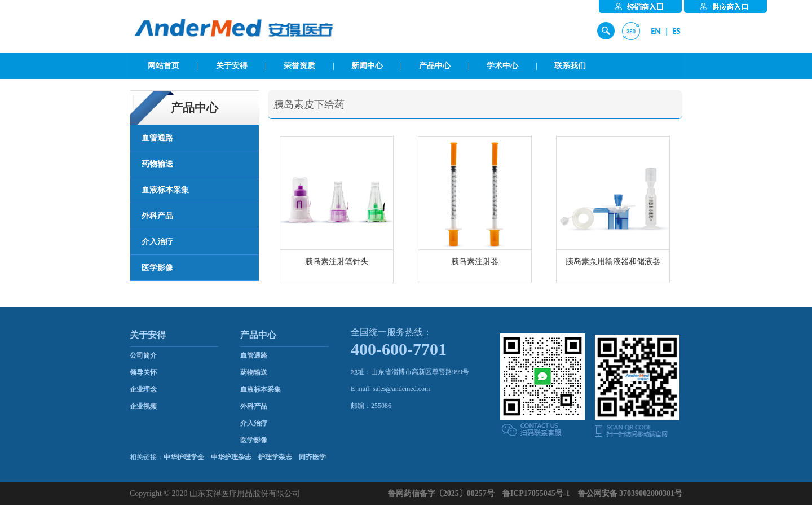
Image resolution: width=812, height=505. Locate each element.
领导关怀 (143, 372)
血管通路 (254, 355)
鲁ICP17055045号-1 (536, 493)
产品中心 (435, 66)
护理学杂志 (275, 457)
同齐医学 (312, 457)
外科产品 (254, 406)
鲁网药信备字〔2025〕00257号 (441, 493)
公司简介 (143, 355)
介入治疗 (254, 423)
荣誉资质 (299, 66)
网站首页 (164, 66)
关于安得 (232, 66)
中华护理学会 (184, 457)
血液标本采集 (261, 389)
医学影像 (254, 440)
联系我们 (570, 66)
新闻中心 (367, 66)
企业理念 (143, 389)
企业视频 (143, 406)
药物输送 (254, 372)
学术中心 (502, 66)
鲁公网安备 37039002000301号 (630, 493)
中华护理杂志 (231, 457)
